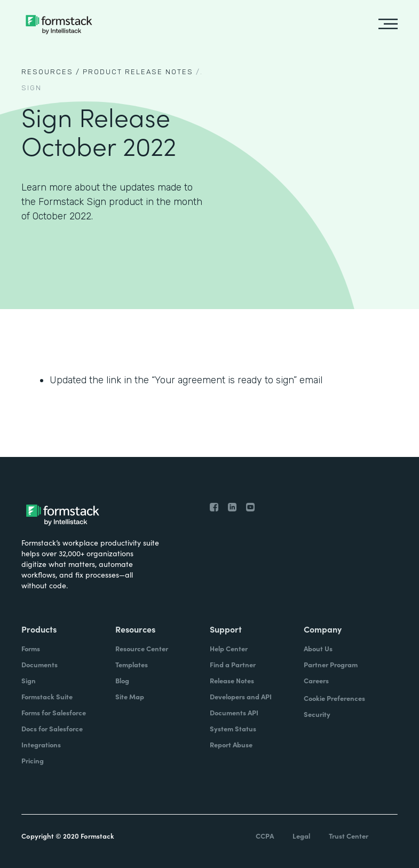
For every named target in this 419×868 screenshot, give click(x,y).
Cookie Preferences (334, 698)
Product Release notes (138, 72)
